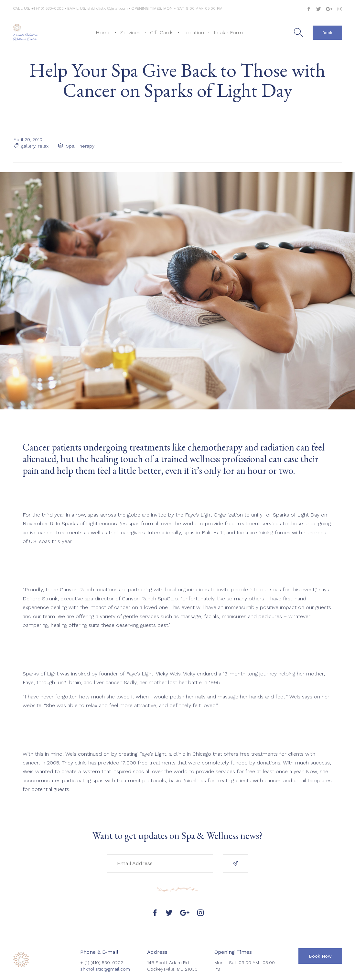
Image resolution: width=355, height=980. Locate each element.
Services (130, 33)
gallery (28, 146)
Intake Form (228, 33)
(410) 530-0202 (107, 963)
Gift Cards (162, 33)
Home (103, 33)
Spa (70, 146)
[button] (327, 33)
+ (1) (85, 963)
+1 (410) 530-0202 (48, 8)
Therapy (85, 146)
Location (194, 33)
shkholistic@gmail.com (108, 8)
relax (43, 146)
